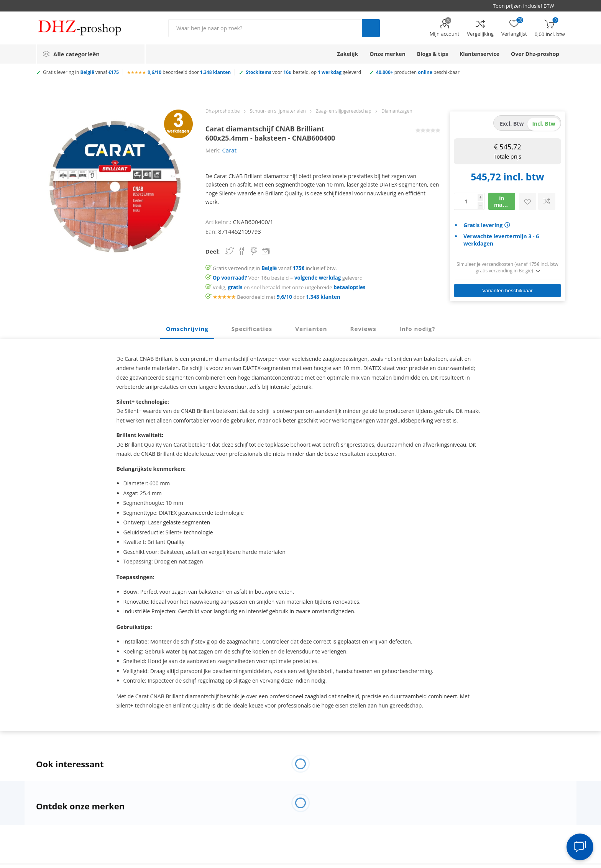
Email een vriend (266, 252)
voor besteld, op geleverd (303, 72)
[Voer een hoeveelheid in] (466, 201)
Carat (229, 150)
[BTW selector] (527, 6)
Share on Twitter (230, 251)
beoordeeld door (189, 72)
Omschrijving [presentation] (187, 329)
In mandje (504, 201)
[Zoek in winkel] (265, 28)
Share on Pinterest (254, 251)
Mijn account (445, 34)
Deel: (213, 251)
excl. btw (512, 124)
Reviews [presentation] (363, 329)
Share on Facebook (242, 251)
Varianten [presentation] (311, 329)
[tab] (187, 329)
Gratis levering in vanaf (81, 72)
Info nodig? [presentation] (417, 329)
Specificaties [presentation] (252, 329)
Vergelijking (480, 34)
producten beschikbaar (418, 72)
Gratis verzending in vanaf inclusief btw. (275, 268)
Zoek (371, 28)
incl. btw (544, 124)
